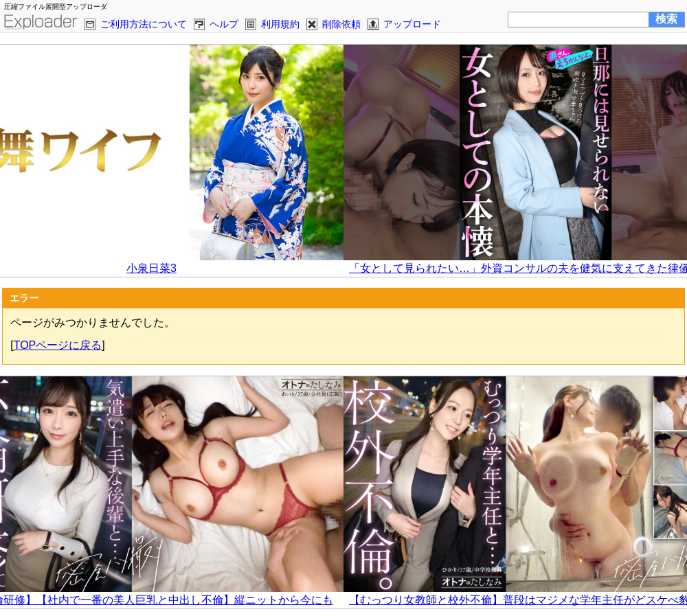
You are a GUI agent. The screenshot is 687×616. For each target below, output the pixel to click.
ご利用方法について (144, 24)
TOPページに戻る (58, 345)
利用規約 (280, 24)
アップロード (412, 24)
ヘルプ (224, 24)
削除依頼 (341, 24)
